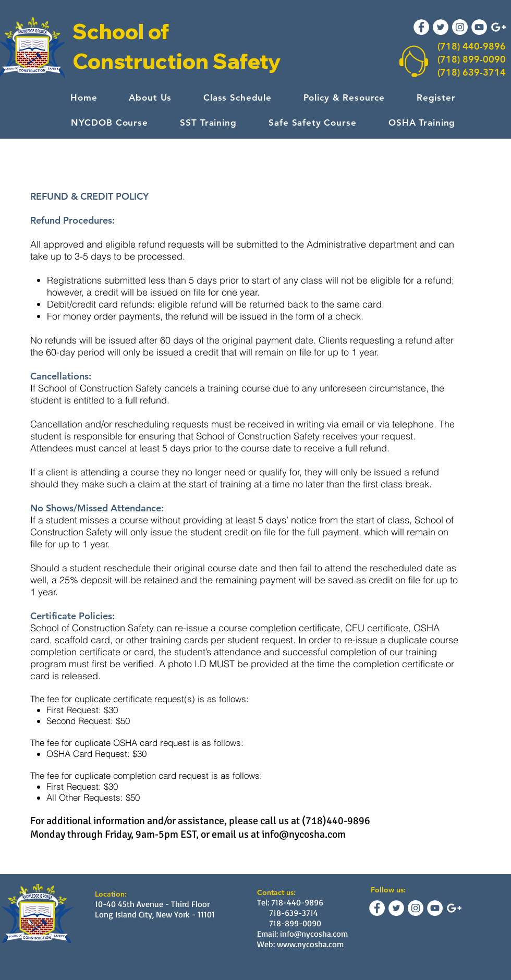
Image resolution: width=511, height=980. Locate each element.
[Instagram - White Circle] (460, 27)
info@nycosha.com (304, 834)
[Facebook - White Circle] (421, 27)
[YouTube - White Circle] (479, 27)
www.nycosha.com (310, 944)
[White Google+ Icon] (498, 27)
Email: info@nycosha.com (302, 934)
